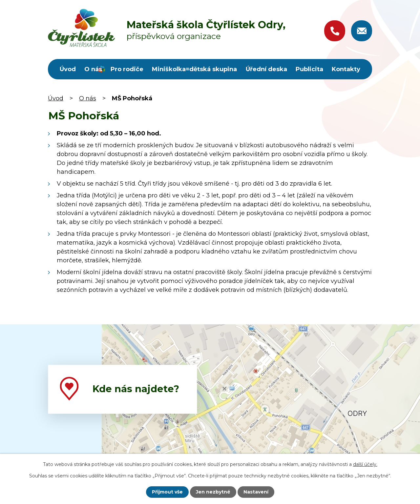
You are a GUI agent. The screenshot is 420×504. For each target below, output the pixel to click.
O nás (93, 69)
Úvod (68, 69)
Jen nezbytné (213, 492)
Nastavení (256, 492)
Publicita (309, 69)
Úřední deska (266, 69)
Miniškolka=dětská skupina (194, 69)
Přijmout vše (167, 492)
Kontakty (346, 69)
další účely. (365, 464)
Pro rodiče (127, 69)
